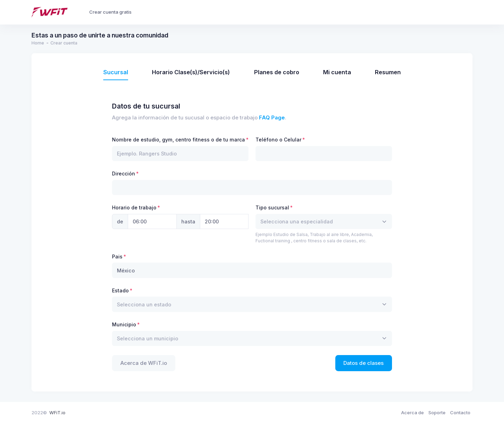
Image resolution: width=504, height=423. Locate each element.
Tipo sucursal (272, 207)
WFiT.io (57, 412)
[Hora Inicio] (152, 222)
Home (38, 43)
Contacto (460, 412)
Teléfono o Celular (278, 140)
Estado (120, 290)
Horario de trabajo (134, 207)
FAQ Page (272, 118)
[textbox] (297, 221)
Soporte (437, 412)
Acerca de (412, 412)
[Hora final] (224, 222)
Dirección (124, 174)
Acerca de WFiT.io (144, 363)
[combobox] (324, 222)
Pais (117, 256)
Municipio (124, 324)
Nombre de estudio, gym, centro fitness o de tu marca (178, 140)
